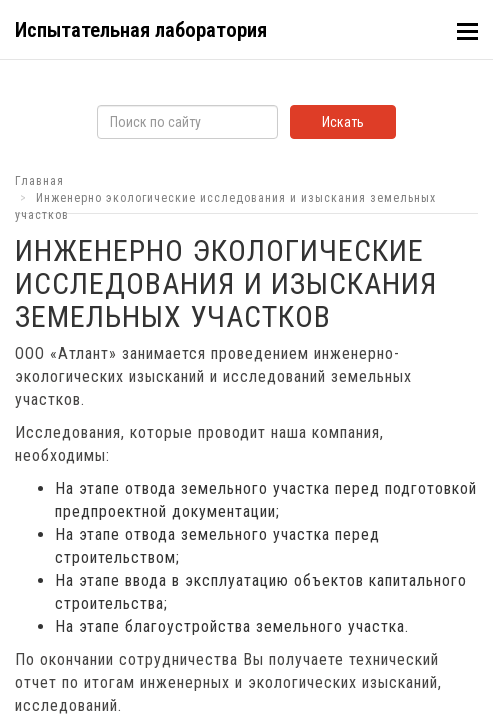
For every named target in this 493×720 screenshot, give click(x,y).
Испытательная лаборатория (141, 30)
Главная (39, 181)
